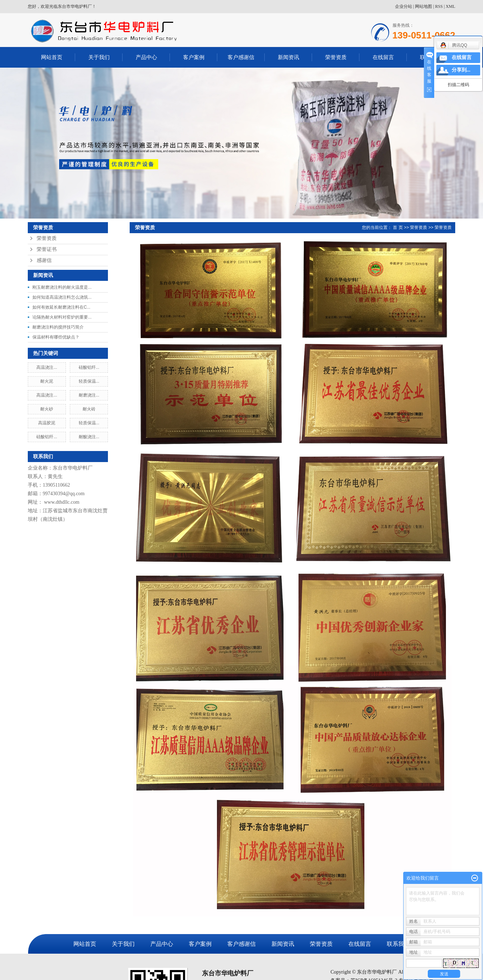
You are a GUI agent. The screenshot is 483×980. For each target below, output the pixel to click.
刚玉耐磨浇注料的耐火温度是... (62, 287)
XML (450, 6)
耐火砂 (47, 409)
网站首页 (52, 57)
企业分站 (404, 6)
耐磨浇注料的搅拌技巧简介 (58, 327)
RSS (439, 6)
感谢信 (44, 260)
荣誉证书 (47, 249)
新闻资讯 (289, 57)
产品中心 (146, 57)
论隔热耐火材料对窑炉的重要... (62, 317)
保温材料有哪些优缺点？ (56, 337)
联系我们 (398, 944)
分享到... (461, 70)
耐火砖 (89, 409)
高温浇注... (47, 367)
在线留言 (383, 57)
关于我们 (99, 57)
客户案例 (194, 57)
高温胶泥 (47, 423)
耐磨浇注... (89, 395)
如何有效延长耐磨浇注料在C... (61, 307)
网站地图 (424, 6)
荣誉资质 (336, 57)
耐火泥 (47, 381)
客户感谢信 (241, 57)
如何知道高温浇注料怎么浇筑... (62, 297)
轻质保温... (89, 381)
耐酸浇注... (89, 437)
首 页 (398, 227)
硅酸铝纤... (89, 367)
